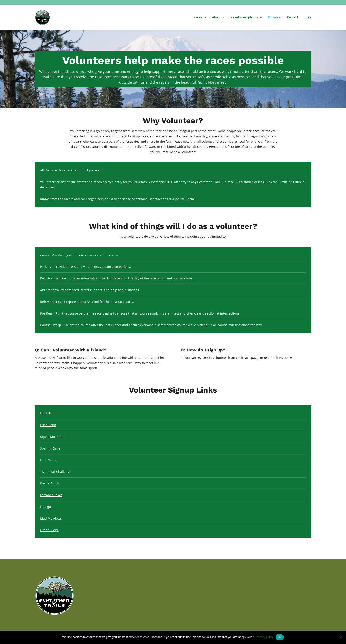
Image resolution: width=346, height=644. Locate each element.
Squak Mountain (52, 437)
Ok (280, 637)
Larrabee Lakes (51, 495)
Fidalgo (45, 507)
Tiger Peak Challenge (56, 472)
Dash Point (48, 425)
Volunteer (275, 17)
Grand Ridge (49, 530)
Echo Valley (48, 460)
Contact (293, 17)
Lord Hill (46, 413)
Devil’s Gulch (50, 483)
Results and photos (244, 17)
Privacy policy (264, 637)
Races (198, 17)
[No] (340, 637)
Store (307, 17)
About (216, 17)
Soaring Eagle (50, 448)
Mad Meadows (51, 518)
